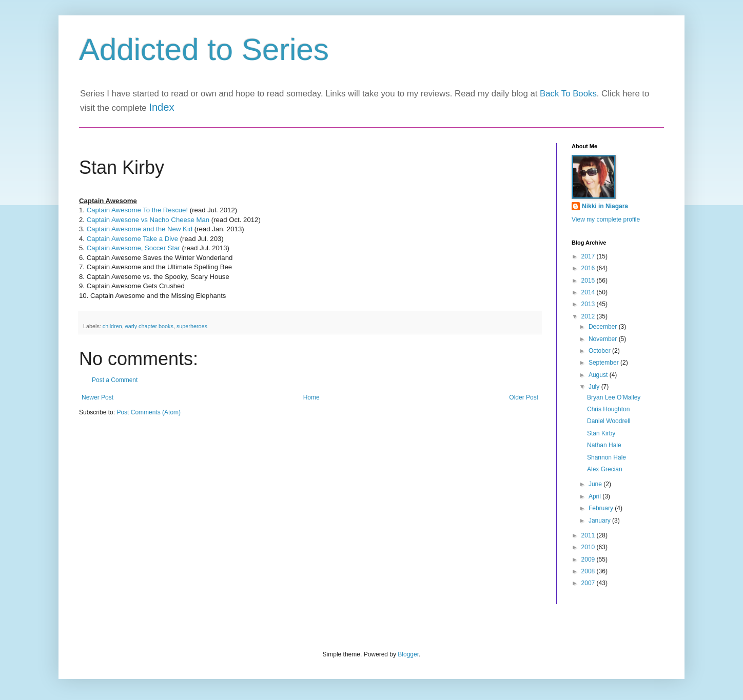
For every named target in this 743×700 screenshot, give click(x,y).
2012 (589, 316)
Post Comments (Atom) (149, 412)
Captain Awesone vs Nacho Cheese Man (148, 220)
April (595, 496)
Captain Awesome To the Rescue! (137, 210)
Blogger (408, 654)
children (112, 326)
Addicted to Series (204, 49)
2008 (589, 571)
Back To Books (568, 94)
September (604, 363)
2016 (589, 268)
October (600, 351)
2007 (589, 583)
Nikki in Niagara (605, 206)
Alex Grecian (605, 469)
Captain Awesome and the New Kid (140, 229)
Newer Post (97, 397)
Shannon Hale (607, 457)
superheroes (192, 326)
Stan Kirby (601, 433)
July (595, 387)
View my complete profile (606, 219)
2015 (589, 281)
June (596, 484)
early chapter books (149, 326)
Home (311, 397)
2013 (589, 304)
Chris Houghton (608, 409)
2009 (589, 559)
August (599, 375)
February (602, 508)
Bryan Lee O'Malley (614, 397)
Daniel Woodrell (609, 421)
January (600, 521)
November (604, 339)
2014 (589, 292)
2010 (589, 547)
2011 (589, 535)
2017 (589, 256)
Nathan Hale (604, 445)
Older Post (524, 397)
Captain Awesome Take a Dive (132, 239)
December (604, 327)
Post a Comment (115, 380)
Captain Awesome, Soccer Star (133, 248)
